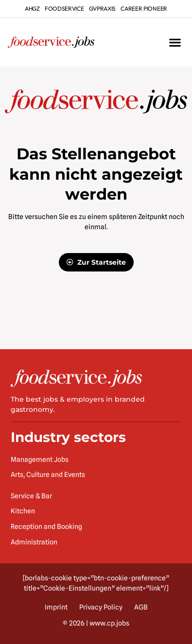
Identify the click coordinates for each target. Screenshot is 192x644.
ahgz (32, 8)
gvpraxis (103, 8)
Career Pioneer (144, 8)
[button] (175, 42)
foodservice (64, 8)
